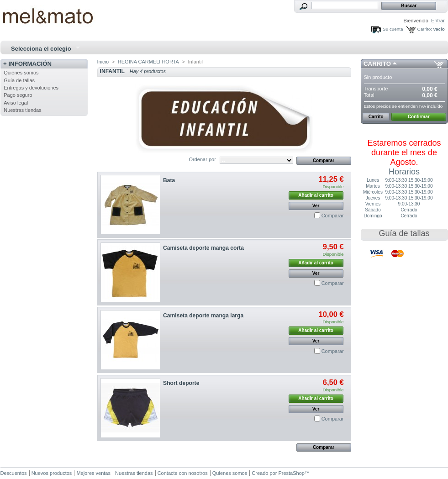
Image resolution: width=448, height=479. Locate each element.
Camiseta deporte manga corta (203, 248)
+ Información (27, 64)
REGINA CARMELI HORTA (148, 62)
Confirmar (419, 117)
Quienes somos (21, 73)
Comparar (333, 216)
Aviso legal (16, 103)
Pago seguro (18, 95)
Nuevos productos (52, 473)
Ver (316, 206)
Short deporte (181, 383)
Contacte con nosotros (183, 473)
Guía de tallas (19, 80)
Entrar (438, 21)
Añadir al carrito (316, 195)
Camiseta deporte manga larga (203, 316)
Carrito (377, 64)
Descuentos (14, 473)
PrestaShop (291, 473)
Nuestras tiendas (23, 110)
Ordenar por (203, 159)
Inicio (103, 62)
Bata (169, 180)
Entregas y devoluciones (31, 88)
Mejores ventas (93, 473)
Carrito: (425, 29)
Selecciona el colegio (42, 49)
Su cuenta (393, 29)
